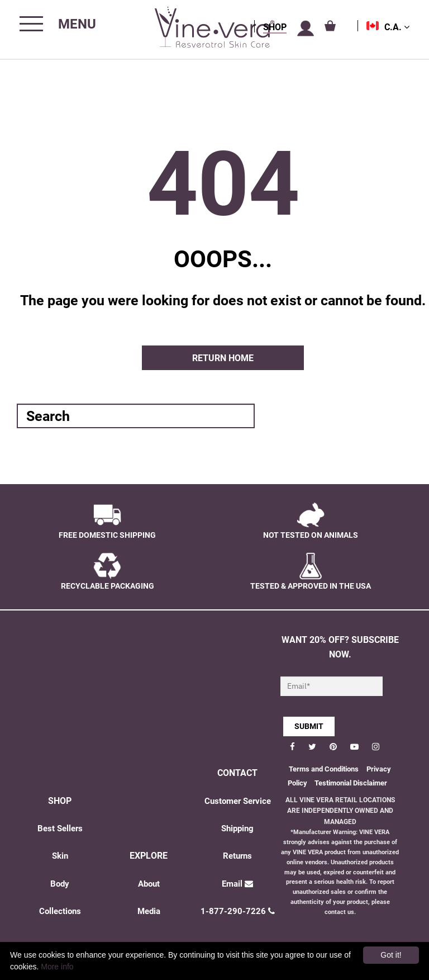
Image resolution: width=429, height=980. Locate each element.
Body (60, 884)
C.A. (397, 27)
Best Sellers (60, 828)
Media (149, 911)
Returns (237, 856)
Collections (60, 911)
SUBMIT (309, 726)
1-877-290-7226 (238, 911)
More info (57, 967)
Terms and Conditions (324, 769)
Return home (223, 358)
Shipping (237, 828)
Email (237, 884)
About (149, 884)
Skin (60, 856)
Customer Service (238, 801)
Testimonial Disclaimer (351, 783)
